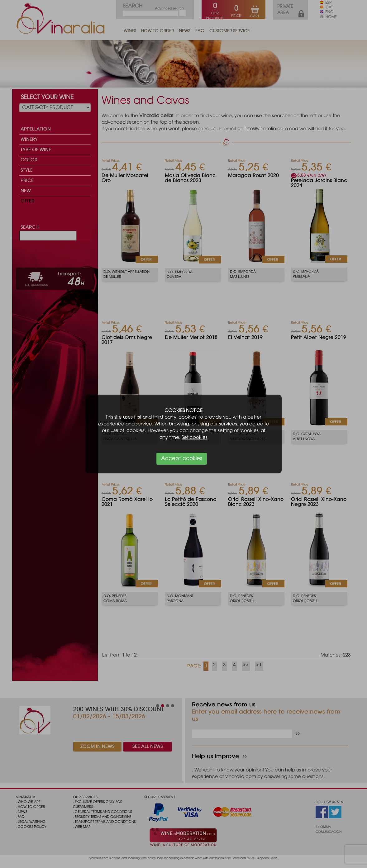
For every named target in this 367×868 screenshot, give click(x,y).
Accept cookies (182, 459)
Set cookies (195, 438)
